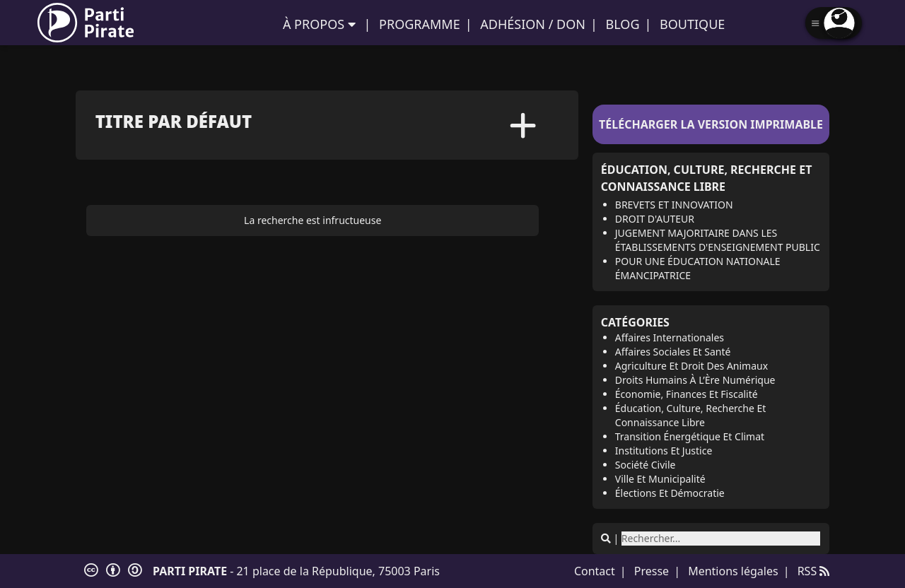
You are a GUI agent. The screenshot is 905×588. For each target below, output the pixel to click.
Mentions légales (733, 571)
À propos (314, 24)
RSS (814, 571)
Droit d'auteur (655, 219)
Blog (623, 24)
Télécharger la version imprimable (711, 124)
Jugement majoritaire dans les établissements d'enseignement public (718, 240)
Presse (652, 571)
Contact (595, 571)
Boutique (692, 24)
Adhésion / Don (533, 24)
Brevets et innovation (674, 205)
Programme (420, 24)
